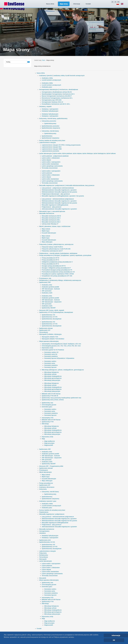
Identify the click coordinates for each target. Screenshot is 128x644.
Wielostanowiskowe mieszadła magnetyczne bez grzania (59, 192)
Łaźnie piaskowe (47, 173)
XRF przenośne (47, 291)
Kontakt (78, 4)
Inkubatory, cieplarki (45, 107)
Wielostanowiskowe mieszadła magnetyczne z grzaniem (59, 190)
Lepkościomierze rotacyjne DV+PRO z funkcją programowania (61, 145)
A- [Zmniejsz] (113, 2)
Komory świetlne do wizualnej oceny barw (52, 140)
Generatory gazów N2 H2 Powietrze (53, 350)
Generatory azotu (50, 363)
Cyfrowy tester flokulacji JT (50, 224)
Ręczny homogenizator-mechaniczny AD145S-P (57, 96)
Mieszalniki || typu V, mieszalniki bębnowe (52, 211)
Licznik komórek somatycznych (51, 80)
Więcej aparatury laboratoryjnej (49, 341)
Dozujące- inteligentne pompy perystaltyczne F (56, 268)
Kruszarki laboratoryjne (49, 233)
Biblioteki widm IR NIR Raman (51, 394)
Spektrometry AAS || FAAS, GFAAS (53, 400)
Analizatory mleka (47, 78)
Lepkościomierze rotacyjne (47, 142)
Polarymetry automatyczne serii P (52, 251)
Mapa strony (53, 4)
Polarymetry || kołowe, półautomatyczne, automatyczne (56, 244)
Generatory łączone (50, 367)
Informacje (66, 4)
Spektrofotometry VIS (48, 315)
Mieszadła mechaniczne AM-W (51, 216)
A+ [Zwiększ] (118, 2)
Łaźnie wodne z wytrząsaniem (51, 162)
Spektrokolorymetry (50, 123)
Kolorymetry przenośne (49, 121)
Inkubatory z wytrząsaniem (50, 109)
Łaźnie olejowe (46, 160)
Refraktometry (44, 555)
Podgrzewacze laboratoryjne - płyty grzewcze (56, 194)
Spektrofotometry (47, 136)
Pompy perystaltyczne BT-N (50, 260)
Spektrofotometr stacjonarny (50, 138)
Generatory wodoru (50, 361)
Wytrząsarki (43, 559)
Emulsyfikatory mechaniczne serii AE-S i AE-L (56, 104)
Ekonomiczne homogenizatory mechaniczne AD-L (57, 98)
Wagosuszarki (49, 445)
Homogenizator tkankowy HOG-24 (52, 102)
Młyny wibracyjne (47, 242)
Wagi (43, 439)
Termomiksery (44, 332)
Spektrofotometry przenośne (50, 126)
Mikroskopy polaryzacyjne (52, 380)
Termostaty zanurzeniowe (50, 168)
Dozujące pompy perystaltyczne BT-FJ (54, 266)
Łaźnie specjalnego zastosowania (52, 166)
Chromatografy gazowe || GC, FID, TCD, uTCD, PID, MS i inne (61, 346)
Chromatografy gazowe (49, 405)
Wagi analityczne (49, 441)
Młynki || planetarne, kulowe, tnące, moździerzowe (55, 226)
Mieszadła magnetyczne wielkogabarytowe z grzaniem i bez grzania (63, 196)
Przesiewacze (43, 470)
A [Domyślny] (115, 2)
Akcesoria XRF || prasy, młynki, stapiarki (52, 310)
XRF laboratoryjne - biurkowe (51, 289)
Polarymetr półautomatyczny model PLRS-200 (56, 249)
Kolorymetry (43, 489)
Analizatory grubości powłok (50, 287)
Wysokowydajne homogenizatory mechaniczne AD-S (58, 94)
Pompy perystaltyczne (46, 483)
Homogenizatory (44, 531)
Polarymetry (43, 553)
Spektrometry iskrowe (46, 328)
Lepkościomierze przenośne (50, 151)
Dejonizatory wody (47, 348)
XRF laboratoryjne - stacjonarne (52, 302)
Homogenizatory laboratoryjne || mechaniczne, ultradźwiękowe (59, 90)
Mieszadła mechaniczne (47, 213)
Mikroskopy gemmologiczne (53, 378)
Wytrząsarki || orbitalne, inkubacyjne (50, 334)
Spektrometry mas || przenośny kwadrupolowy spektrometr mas (61, 398)
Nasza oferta (40, 4)
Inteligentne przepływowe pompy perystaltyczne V (57, 262)
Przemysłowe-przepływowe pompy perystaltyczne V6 (58, 272)
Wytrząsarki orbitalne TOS (50, 337)
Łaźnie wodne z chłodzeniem (51, 158)
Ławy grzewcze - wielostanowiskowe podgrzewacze (58, 199)
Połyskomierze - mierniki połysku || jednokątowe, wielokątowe (58, 253)
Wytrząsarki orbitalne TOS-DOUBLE (53, 339)
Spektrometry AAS (45, 540)
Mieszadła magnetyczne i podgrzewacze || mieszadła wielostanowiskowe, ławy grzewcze (67, 185)
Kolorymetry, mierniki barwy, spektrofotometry (53, 118)
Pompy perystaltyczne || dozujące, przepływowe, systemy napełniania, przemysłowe (65, 255)
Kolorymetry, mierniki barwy (50, 131)
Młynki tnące (46, 231)
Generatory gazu (47, 407)
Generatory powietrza (51, 356)
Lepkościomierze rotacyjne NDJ (52, 147)
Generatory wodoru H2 (51, 352)
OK (114, 640)
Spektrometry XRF (45, 282)
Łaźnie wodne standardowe (50, 164)
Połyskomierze (44, 512)
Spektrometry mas (47, 403)
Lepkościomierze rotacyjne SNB (52, 149)
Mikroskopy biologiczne (51, 372)
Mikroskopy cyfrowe (50, 374)
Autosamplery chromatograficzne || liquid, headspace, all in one (61, 344)
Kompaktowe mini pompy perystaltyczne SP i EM (57, 276)
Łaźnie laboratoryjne (45, 561)
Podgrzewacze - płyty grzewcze (51, 207)
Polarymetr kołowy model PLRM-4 (52, 247)
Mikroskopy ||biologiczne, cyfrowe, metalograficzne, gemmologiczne (63, 370)
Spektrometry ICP (45, 330)
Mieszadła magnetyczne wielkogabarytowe (55, 205)
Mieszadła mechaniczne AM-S (51, 218)
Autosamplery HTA (47, 418)
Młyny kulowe (46, 229)
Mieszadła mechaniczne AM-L (51, 220)
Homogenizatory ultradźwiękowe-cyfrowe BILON (57, 92)
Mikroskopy (45, 424)
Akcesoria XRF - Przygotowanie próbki (51, 466)
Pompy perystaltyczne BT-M (50, 258)
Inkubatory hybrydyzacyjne (50, 111)
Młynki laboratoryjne (45, 472)
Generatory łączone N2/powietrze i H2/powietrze (59, 358)
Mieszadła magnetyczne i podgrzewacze (52, 514)
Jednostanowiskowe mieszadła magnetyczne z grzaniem (59, 209)
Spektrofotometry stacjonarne (51, 128)
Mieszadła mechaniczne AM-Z (51, 222)
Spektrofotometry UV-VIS (49, 317)
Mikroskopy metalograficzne (53, 376)
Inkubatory (42, 533)
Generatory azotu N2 (51, 354)
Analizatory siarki (47, 293)
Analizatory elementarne (47, 487)
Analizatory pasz (47, 87)
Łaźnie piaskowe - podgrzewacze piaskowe (55, 156)
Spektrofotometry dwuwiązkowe (52, 319)
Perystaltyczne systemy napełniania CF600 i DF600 (58, 274)
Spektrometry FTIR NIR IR (50, 396)
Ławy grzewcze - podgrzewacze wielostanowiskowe (58, 188)
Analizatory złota (47, 285)
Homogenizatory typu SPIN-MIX (52, 100)
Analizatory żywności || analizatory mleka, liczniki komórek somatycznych (62, 76)
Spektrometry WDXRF (49, 308)
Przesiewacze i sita (45, 278)
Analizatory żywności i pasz (48, 501)
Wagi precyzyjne (49, 443)
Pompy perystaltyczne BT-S (50, 264)
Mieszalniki (43, 578)
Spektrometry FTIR (48, 422)
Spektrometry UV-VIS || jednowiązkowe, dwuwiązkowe (56, 312)
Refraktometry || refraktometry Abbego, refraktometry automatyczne (60, 280)
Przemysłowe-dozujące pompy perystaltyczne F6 (57, 270)
